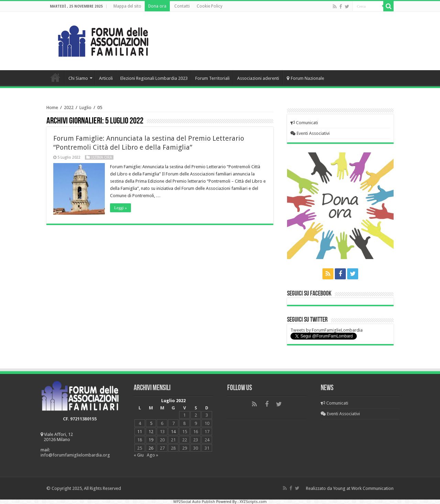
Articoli (106, 78)
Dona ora (157, 6)
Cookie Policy (210, 6)
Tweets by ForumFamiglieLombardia (327, 330)
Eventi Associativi (310, 133)
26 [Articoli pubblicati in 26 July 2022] (151, 448)
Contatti (182, 6)
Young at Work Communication (363, 488)
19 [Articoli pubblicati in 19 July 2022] (151, 440)
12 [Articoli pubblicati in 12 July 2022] (151, 432)
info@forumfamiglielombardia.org (75, 455)
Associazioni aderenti (258, 78)
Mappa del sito (127, 6)
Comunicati (304, 123)
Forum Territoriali (212, 78)
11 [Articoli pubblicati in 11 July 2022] (140, 432)
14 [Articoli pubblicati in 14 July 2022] (173, 432)
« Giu (139, 455)
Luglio (85, 108)
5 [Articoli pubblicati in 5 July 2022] (151, 423)
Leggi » (120, 208)
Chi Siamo (78, 78)
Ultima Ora (101, 157)
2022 (69, 108)
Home (55, 77)
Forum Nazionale (305, 78)
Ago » (152, 455)
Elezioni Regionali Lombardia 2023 (154, 78)
